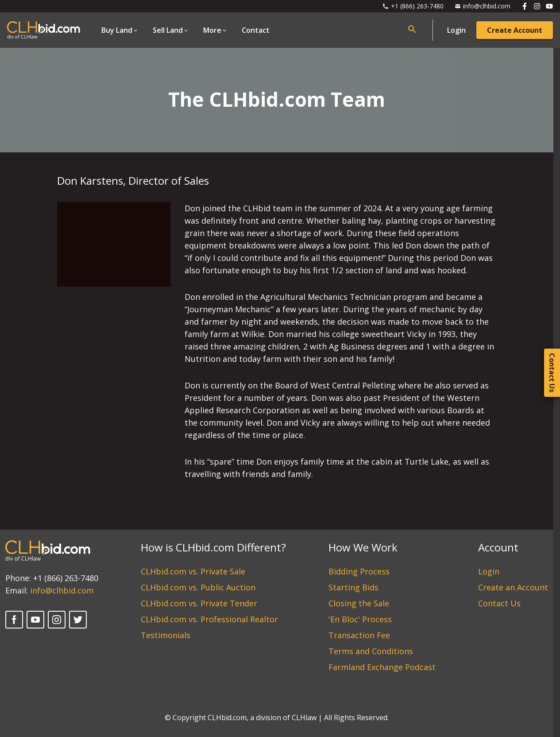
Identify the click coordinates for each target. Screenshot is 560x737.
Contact (256, 30)
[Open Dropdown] (120, 30)
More (212, 30)
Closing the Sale (359, 603)
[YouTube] (35, 620)
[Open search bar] (412, 29)
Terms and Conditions (371, 651)
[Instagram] (57, 620)
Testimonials (166, 635)
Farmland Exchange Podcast (382, 667)
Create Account (515, 30)
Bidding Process (359, 571)
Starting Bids (353, 587)
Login (456, 30)
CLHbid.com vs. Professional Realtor (209, 619)
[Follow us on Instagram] (537, 6)
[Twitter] (78, 620)
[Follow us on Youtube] (549, 6)
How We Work (363, 547)
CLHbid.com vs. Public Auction (198, 587)
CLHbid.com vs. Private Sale (193, 571)
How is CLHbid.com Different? (213, 547)
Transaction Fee (359, 635)
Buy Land (117, 30)
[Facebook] (14, 620)
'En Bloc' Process (360, 619)
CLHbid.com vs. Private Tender (199, 603)
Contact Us (499, 603)
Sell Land (168, 30)
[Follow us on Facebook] (525, 6)
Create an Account (513, 587)
